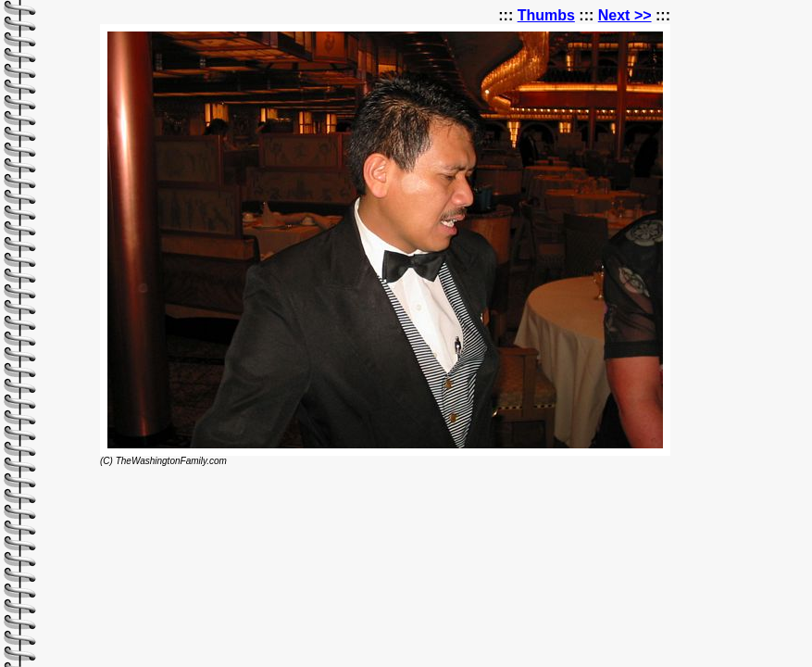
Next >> (625, 15)
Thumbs (546, 15)
